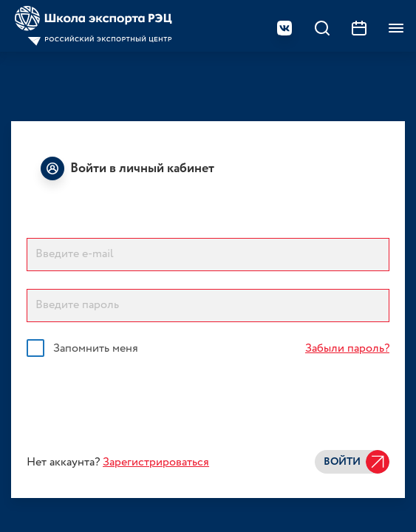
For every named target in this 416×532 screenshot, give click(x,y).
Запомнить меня (96, 349)
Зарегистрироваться (156, 462)
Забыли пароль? (347, 348)
